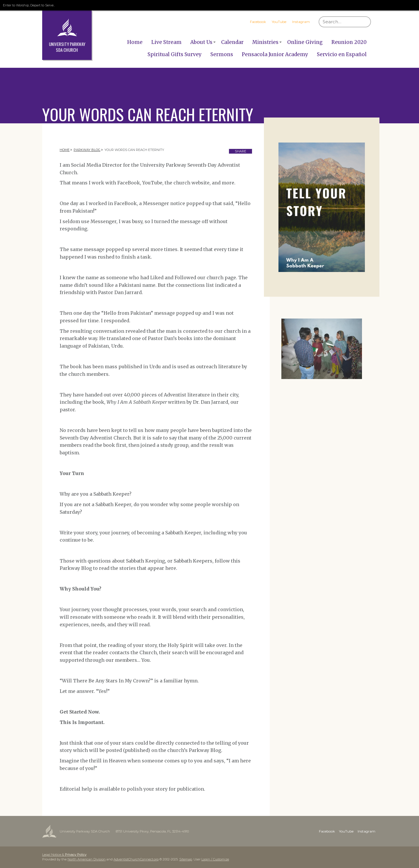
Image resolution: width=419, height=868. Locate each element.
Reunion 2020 (349, 42)
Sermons (222, 54)
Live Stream (166, 42)
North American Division (87, 859)
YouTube (279, 22)
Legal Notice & (64, 855)
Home (135, 42)
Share (240, 151)
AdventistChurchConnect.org (136, 859)
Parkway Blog (87, 150)
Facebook (258, 22)
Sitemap (186, 859)
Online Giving (305, 42)
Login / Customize (215, 859)
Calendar (232, 42)
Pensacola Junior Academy (275, 54)
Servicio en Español (342, 54)
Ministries (265, 42)
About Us (201, 42)
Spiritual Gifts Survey (175, 54)
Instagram (301, 22)
